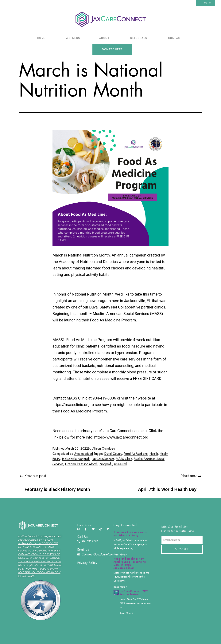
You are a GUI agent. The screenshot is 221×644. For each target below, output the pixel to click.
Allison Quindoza (104, 449)
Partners (72, 38)
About (105, 38)
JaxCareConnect (103, 459)
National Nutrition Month (81, 464)
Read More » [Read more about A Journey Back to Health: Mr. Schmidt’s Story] (120, 555)
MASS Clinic (124, 459)
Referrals (140, 38)
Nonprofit (106, 464)
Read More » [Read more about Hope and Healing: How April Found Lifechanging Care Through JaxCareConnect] (120, 587)
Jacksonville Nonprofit (76, 459)
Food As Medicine (136, 454)
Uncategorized (83, 454)
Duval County (113, 454)
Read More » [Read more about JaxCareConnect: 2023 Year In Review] (126, 613)
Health (154, 454)
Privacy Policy (87, 563)
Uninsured (120, 464)
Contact (176, 38)
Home (41, 38)
